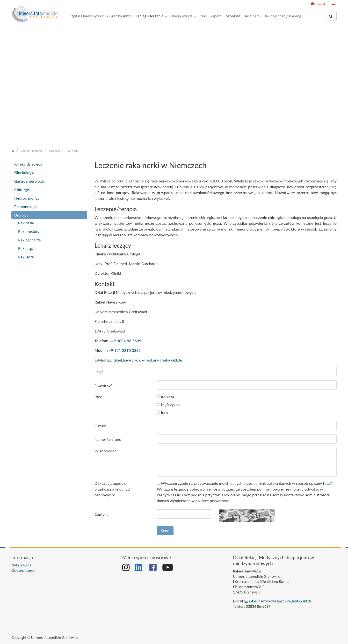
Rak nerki (26, 223)
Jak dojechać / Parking (283, 16)
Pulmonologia (26, 206)
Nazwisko (103, 385)
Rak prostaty (29, 231)
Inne (163, 412)
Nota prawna (21, 565)
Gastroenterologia (29, 181)
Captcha (101, 514)
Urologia (21, 215)
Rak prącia (27, 248)
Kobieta (165, 397)
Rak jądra (26, 257)
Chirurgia (22, 190)
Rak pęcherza (29, 240)
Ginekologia (24, 172)
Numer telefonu (108, 439)
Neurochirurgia (27, 198)
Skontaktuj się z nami (243, 16)
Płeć (98, 397)
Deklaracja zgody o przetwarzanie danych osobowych (113, 489)
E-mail (101, 426)
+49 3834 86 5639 (125, 341)
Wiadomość (105, 451)
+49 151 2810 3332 (123, 350)
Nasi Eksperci (211, 16)
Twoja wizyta (182, 16)
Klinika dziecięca (28, 164)
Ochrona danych (24, 570)
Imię (99, 372)
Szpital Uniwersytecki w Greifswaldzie (101, 16)
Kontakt (322, 4)
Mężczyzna (168, 404)
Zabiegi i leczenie (150, 16)
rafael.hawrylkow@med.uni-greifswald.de (147, 360)
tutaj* (328, 483)
